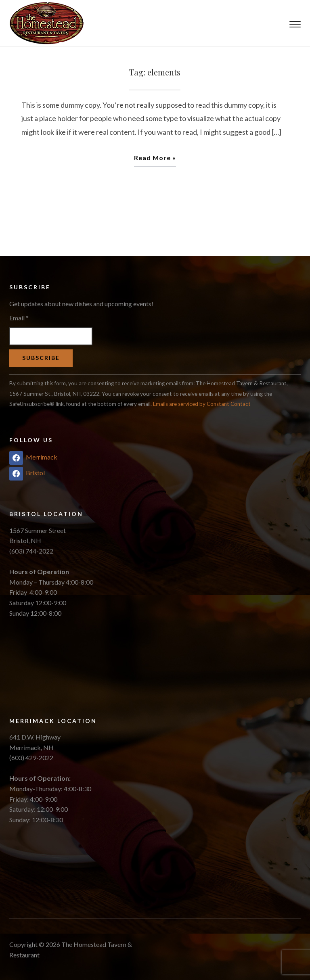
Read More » (155, 158)
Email (19, 318)
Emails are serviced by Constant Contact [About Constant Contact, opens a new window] (202, 404)
